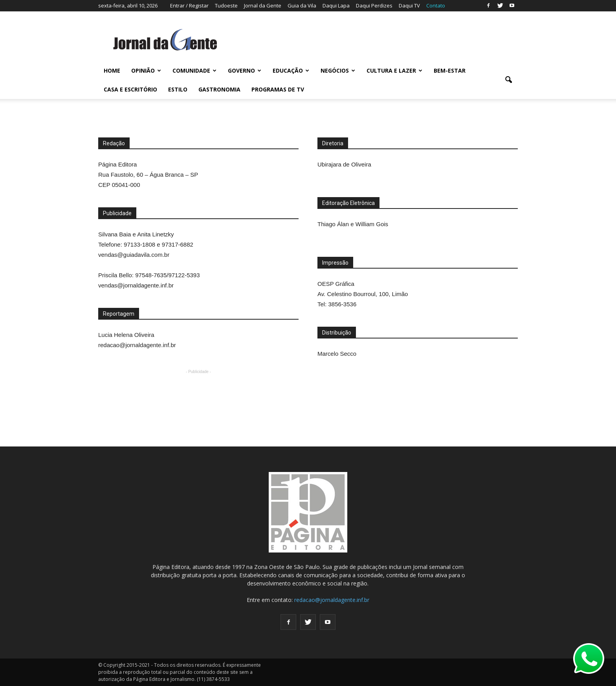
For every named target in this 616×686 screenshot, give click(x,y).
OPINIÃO (146, 70)
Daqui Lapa (336, 5)
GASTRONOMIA (219, 89)
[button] (508, 80)
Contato (436, 5)
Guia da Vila (302, 5)
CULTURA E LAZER (394, 70)
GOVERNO (245, 70)
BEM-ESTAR (450, 70)
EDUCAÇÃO (291, 70)
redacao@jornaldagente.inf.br (332, 600)
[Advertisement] (241, 393)
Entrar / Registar (189, 5)
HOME (112, 70)
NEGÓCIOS (338, 70)
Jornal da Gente (263, 5)
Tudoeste (226, 5)
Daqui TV (409, 5)
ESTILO (178, 89)
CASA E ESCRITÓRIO (130, 89)
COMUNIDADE (194, 70)
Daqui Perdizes (374, 5)
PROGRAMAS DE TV (278, 89)
